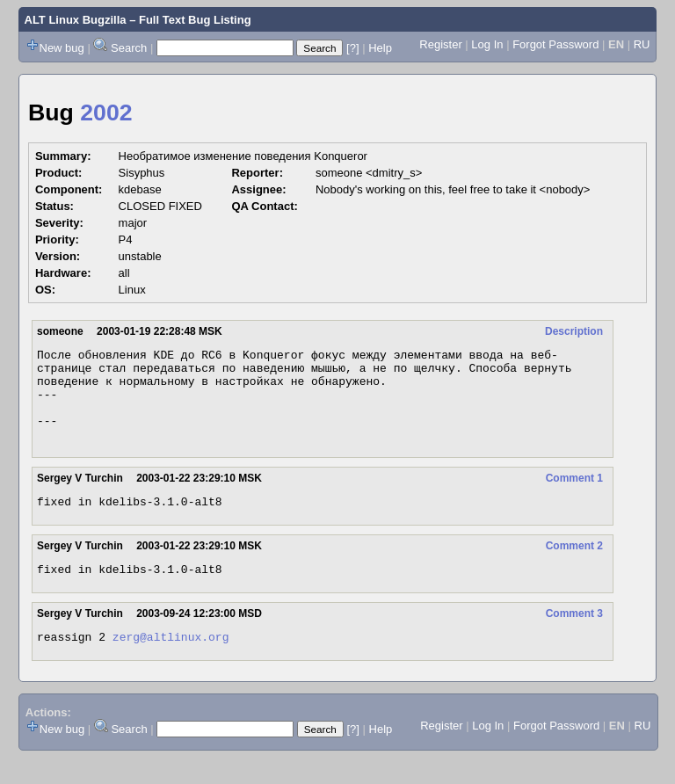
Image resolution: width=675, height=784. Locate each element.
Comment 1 (574, 497)
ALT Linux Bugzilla (76, 20)
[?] (352, 48)
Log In (487, 44)
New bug (62, 48)
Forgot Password (555, 44)
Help (380, 48)
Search (129, 48)
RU (642, 44)
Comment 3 (574, 637)
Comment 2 (574, 567)
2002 (106, 113)
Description (574, 331)
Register (440, 44)
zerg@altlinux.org (171, 663)
